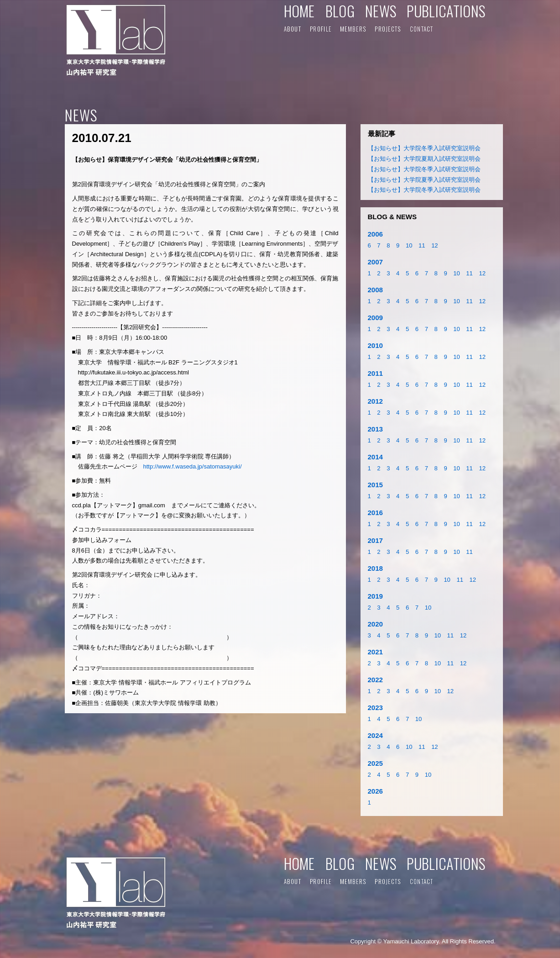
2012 (375, 401)
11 (422, 245)
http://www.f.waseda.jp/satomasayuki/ (193, 466)
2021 (375, 652)
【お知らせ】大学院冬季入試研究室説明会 (424, 148)
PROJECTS (388, 29)
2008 (375, 290)
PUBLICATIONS (446, 11)
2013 (375, 429)
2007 (375, 262)
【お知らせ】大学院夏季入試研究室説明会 (424, 180)
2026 (375, 791)
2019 (375, 596)
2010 (375, 345)
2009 (375, 318)
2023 (375, 708)
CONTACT (422, 29)
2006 (375, 234)
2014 (375, 457)
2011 (375, 373)
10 (409, 245)
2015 (375, 485)
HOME (299, 11)
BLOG (340, 11)
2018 (375, 568)
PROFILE (321, 29)
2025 (375, 763)
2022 (375, 680)
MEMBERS (353, 29)
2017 (375, 540)
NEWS (381, 11)
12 (434, 245)
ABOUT (293, 29)
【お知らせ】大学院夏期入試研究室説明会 (424, 159)
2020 (375, 624)
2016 (375, 513)
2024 (375, 735)
